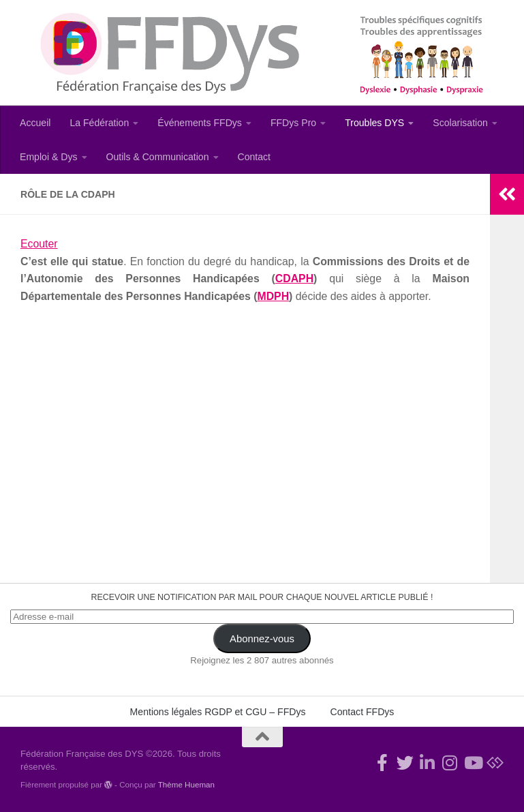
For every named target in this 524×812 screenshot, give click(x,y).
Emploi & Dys (49, 157)
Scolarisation (460, 123)
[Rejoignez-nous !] (383, 763)
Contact (255, 157)
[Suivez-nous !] (405, 763)
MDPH (273, 296)
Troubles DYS (374, 123)
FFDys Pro (293, 123)
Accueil (35, 123)
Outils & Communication (158, 157)
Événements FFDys (200, 123)
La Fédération (99, 123)
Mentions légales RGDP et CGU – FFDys (218, 712)
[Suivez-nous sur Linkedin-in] (428, 763)
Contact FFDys (363, 712)
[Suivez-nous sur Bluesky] (495, 763)
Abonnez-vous (262, 639)
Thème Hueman (186, 784)
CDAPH (294, 279)
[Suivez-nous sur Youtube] (473, 763)
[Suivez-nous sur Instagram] (450, 763)
